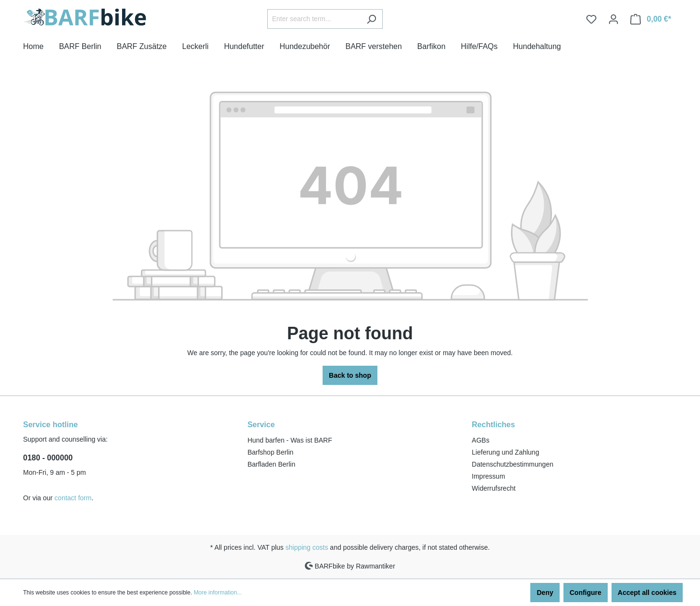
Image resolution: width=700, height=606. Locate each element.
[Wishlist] (591, 19)
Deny (545, 593)
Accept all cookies (647, 593)
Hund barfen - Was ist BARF (290, 440)
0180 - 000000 (48, 458)
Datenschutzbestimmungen (512, 464)
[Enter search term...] (314, 19)
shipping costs (307, 547)
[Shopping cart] (651, 19)
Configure (586, 593)
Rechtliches (493, 425)
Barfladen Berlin (272, 464)
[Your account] (613, 19)
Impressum (488, 476)
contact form (73, 498)
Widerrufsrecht (494, 488)
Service (261, 425)
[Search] (371, 19)
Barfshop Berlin (271, 452)
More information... (218, 593)
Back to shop (350, 375)
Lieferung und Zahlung (505, 452)
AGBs (481, 440)
